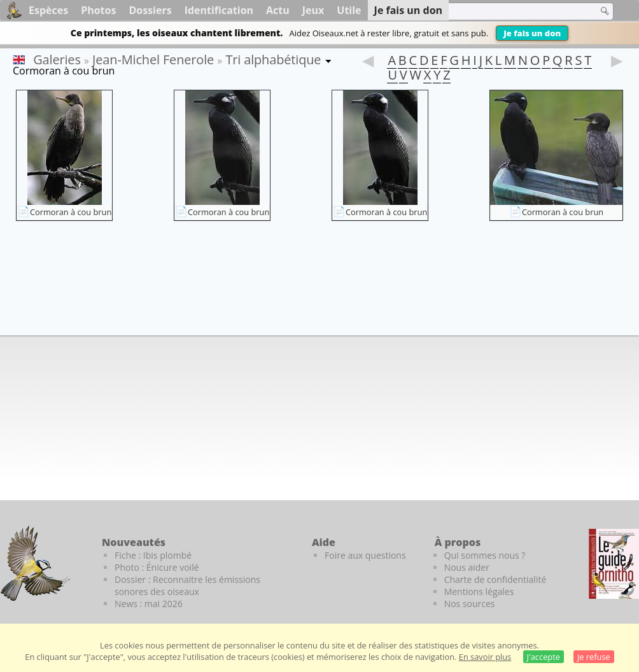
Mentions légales (479, 591)
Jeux (313, 10)
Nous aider (467, 567)
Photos (98, 10)
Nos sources (470, 604)
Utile (349, 10)
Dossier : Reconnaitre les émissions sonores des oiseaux (187, 585)
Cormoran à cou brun (71, 212)
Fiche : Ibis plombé (153, 555)
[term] (508, 11)
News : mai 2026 (149, 604)
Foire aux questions (365, 555)
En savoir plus (485, 657)
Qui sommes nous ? (485, 555)
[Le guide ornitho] (614, 564)
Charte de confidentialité (495, 579)
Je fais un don (532, 33)
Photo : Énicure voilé (157, 567)
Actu (278, 10)
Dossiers (150, 10)
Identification (219, 10)
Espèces (48, 10)
